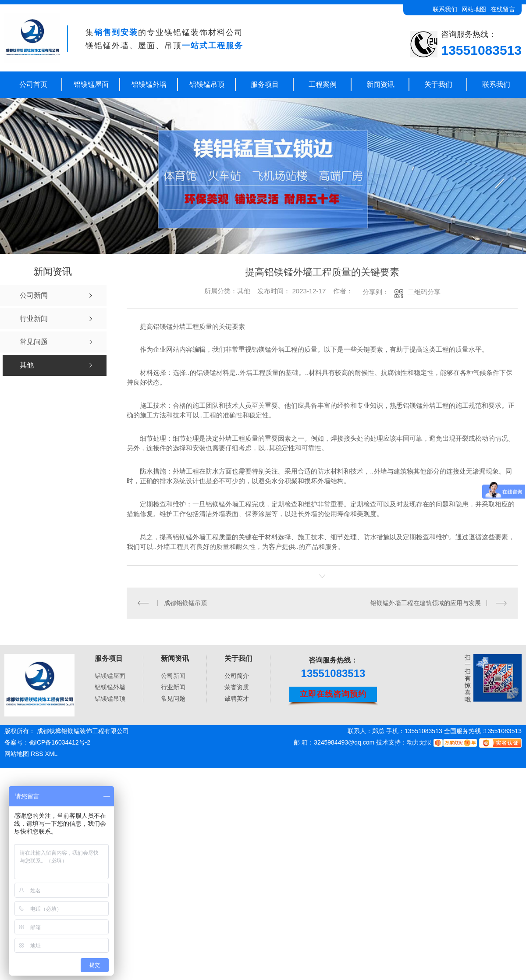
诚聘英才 (237, 698)
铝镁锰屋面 (91, 84)
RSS (38, 754)
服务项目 (265, 84)
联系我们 (445, 9)
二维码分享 (424, 292)
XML (52, 754)
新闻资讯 (380, 84)
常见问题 (173, 698)
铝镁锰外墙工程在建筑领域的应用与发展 (426, 602)
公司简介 (237, 676)
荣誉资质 (237, 687)
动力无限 (419, 742)
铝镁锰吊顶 (207, 84)
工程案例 (323, 84)
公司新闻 (173, 676)
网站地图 (474, 9)
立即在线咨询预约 (333, 694)
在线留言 (503, 9)
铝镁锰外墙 (149, 84)
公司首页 (33, 84)
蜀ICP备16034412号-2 (60, 742)
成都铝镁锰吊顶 (185, 602)
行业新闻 (173, 687)
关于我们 (438, 84)
